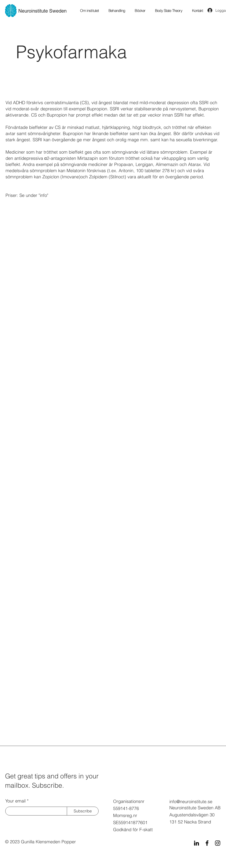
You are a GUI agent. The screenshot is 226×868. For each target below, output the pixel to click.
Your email (15, 801)
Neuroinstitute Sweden (42, 11)
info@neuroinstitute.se (191, 801)
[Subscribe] (83, 811)
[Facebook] (207, 843)
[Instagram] (218, 843)
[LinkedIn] (196, 843)
